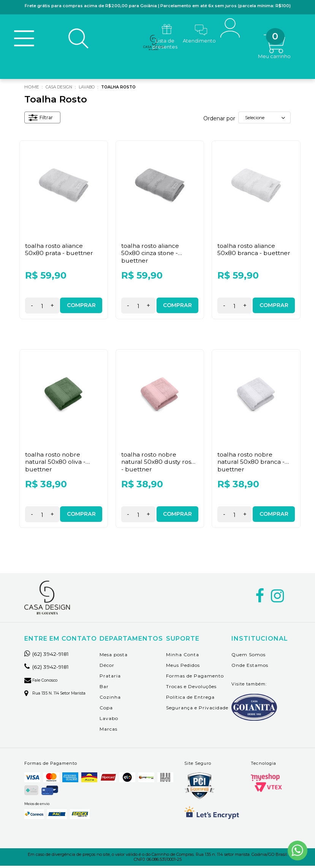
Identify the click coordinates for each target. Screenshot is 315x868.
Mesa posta (114, 656)
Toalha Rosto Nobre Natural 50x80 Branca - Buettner (252, 464)
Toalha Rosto (131, 89)
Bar (104, 688)
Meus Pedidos (183, 667)
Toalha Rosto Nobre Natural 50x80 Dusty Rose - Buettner (159, 464)
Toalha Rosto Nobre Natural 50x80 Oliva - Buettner (56, 464)
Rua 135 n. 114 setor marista (59, 695)
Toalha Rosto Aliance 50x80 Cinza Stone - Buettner (151, 255)
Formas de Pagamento (195, 678)
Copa (106, 710)
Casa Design (62, 89)
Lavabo (94, 89)
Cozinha (110, 699)
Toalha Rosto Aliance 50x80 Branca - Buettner (255, 251)
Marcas (108, 731)
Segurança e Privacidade (197, 710)
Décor (107, 667)
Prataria (110, 678)
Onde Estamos (250, 667)
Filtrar (42, 120)
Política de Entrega (190, 699)
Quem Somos (249, 656)
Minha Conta (183, 656)
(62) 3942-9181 (51, 656)
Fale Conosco (43, 682)
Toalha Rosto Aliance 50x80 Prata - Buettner (60, 251)
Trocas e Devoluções (191, 688)
